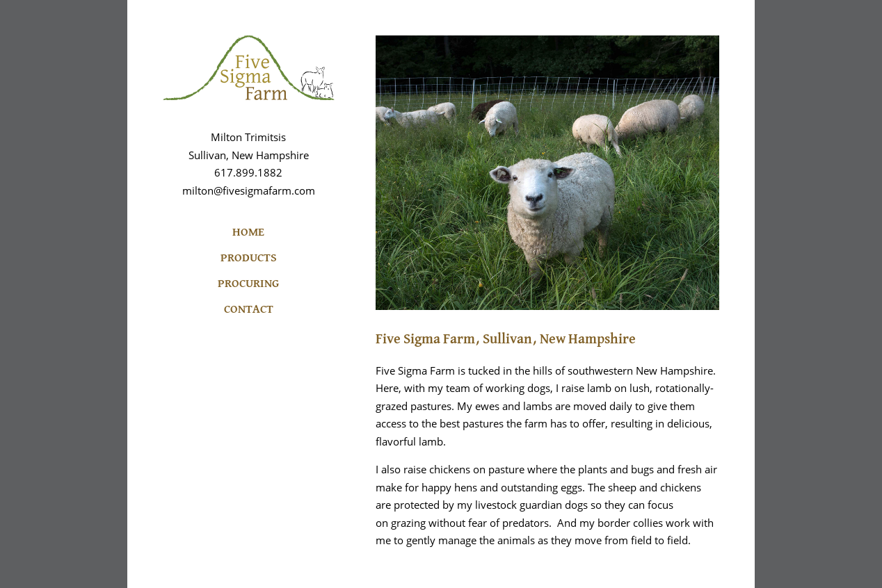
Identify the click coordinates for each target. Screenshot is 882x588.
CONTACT (249, 310)
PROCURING (248, 284)
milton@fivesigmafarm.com (249, 190)
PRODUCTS (249, 258)
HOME (248, 232)
